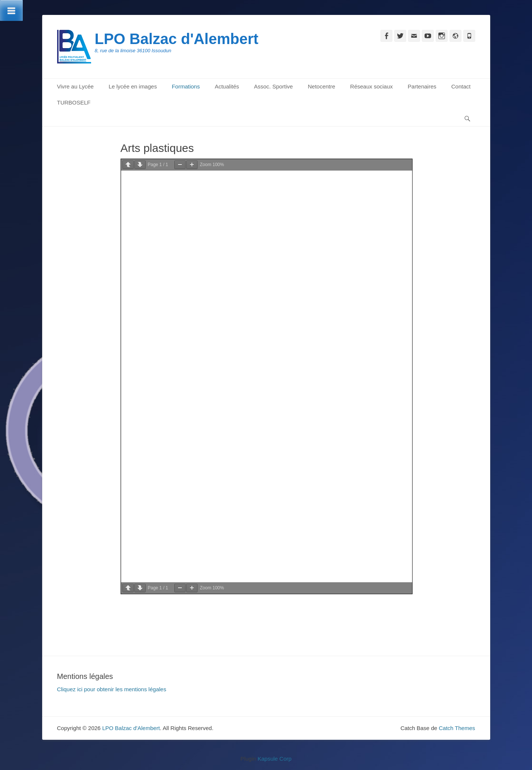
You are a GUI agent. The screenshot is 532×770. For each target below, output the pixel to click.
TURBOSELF (74, 102)
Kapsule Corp (275, 759)
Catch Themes (457, 728)
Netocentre (321, 86)
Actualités (227, 86)
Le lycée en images (133, 86)
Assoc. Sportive (273, 86)
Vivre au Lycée (75, 86)
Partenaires (422, 86)
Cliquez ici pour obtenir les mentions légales (112, 689)
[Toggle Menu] (11, 10)
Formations (186, 86)
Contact (461, 86)
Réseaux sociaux (371, 86)
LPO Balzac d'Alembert (177, 39)
